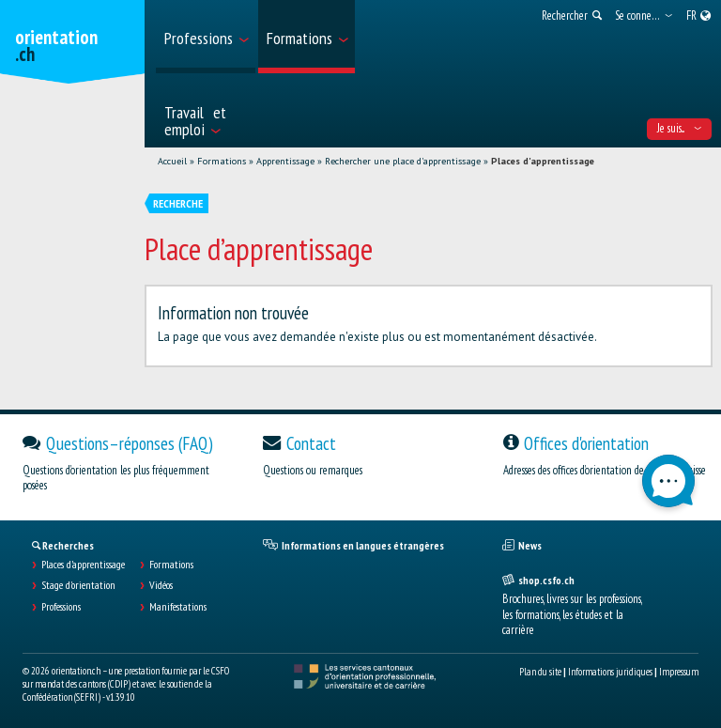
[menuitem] (206, 37)
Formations (222, 161)
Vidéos (161, 585)
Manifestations (178, 607)
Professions (61, 607)
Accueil (172, 161)
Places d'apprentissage (543, 161)
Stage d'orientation (78, 585)
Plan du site (540, 672)
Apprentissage (285, 161)
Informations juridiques (610, 672)
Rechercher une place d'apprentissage (403, 161)
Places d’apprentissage (83, 565)
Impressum (679, 672)
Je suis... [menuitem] (679, 128)
